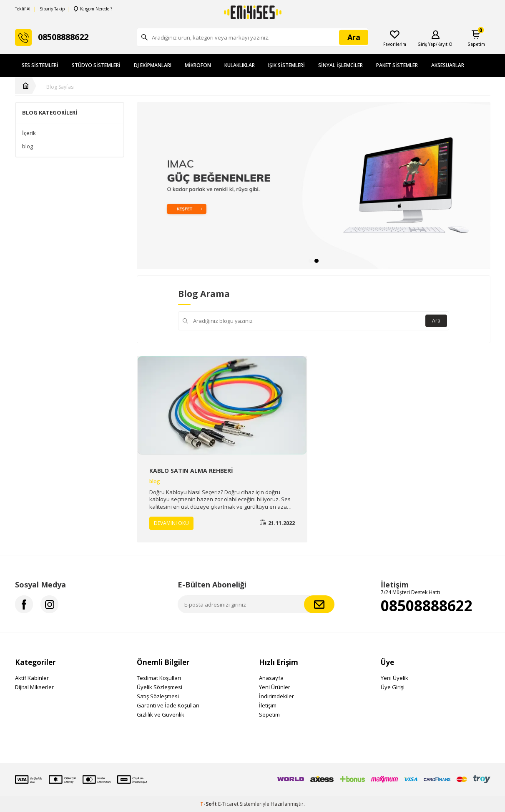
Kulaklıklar (240, 65)
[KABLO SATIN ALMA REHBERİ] (222, 405)
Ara (436, 321)
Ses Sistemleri (40, 65)
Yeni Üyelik (394, 678)
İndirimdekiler (276, 696)
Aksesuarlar (448, 65)
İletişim (268, 705)
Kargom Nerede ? (93, 9)
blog (28, 146)
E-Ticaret (228, 804)
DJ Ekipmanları (153, 65)
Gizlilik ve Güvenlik (161, 715)
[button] (311, 261)
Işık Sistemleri (286, 65)
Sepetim (269, 715)
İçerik (29, 133)
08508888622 (427, 606)
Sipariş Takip (52, 9)
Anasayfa (271, 678)
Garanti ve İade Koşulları (168, 705)
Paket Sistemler (397, 65)
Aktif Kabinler (32, 678)
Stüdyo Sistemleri (96, 65)
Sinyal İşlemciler (340, 65)
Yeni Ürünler (275, 687)
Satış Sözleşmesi (158, 696)
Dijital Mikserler (34, 687)
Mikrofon (198, 65)
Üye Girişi (393, 687)
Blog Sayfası (60, 87)
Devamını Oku (171, 523)
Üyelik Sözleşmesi (160, 687)
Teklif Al (23, 9)
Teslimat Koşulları (159, 678)
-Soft (209, 804)
